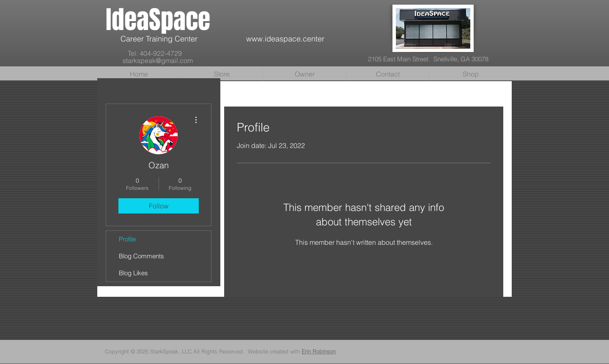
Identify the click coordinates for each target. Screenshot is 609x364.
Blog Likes (133, 273)
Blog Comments (141, 256)
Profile (127, 239)
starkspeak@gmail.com (158, 60)
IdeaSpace (158, 20)
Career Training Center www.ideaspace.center (215, 39)
